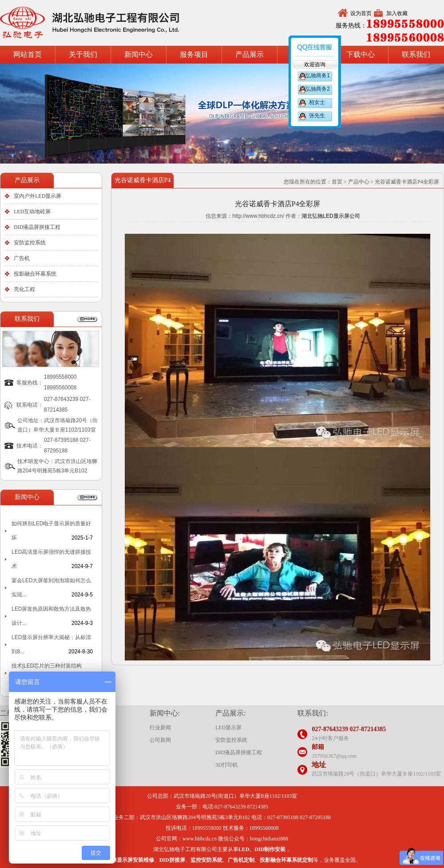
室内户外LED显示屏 (38, 196)
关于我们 (83, 54)
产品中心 (359, 182)
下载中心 (361, 54)
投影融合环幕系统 (35, 274)
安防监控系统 (30, 243)
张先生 (317, 116)
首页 (337, 182)
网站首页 (28, 54)
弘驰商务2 (317, 89)
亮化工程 (24, 289)
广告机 (22, 258)
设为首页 (361, 13)
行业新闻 (160, 728)
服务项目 (194, 54)
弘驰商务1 (317, 76)
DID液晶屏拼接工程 (37, 227)
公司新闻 (160, 740)
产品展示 (250, 54)
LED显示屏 (228, 728)
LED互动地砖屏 (32, 212)
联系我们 (416, 54)
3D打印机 (227, 765)
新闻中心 (139, 54)
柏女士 (317, 102)
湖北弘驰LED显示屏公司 (331, 216)
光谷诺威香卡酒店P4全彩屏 (407, 182)
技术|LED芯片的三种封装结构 (47, 666)
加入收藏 (397, 13)
